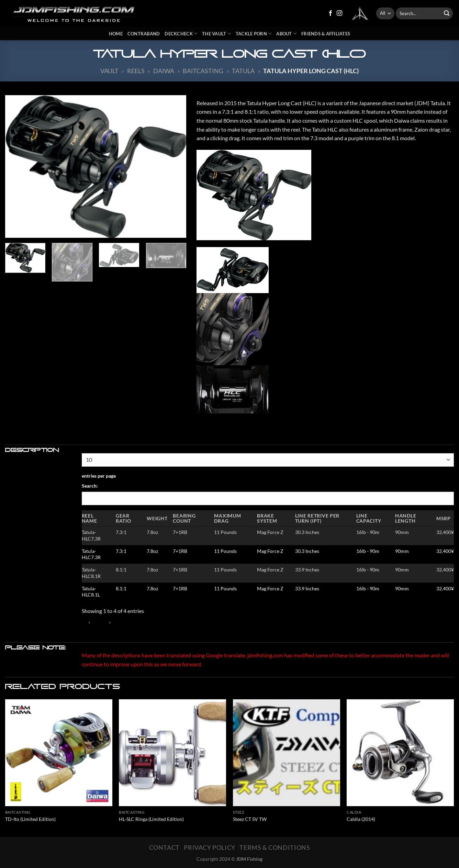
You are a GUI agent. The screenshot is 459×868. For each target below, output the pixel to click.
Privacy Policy (210, 847)
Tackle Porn (254, 34)
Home (116, 34)
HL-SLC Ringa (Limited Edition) (151, 819)
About (286, 34)
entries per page (99, 476)
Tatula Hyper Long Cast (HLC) (311, 71)
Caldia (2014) (361, 819)
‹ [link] (89, 622)
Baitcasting (203, 71)
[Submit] (447, 13)
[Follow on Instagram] (339, 13)
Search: (90, 486)
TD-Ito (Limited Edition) (30, 819)
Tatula (243, 71)
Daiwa (164, 71)
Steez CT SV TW (250, 819)
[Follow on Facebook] (331, 13)
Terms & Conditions (275, 847)
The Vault (216, 34)
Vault (109, 71)
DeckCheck (181, 34)
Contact (164, 847)
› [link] (110, 622)
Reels (136, 71)
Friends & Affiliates (326, 34)
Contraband (144, 34)
